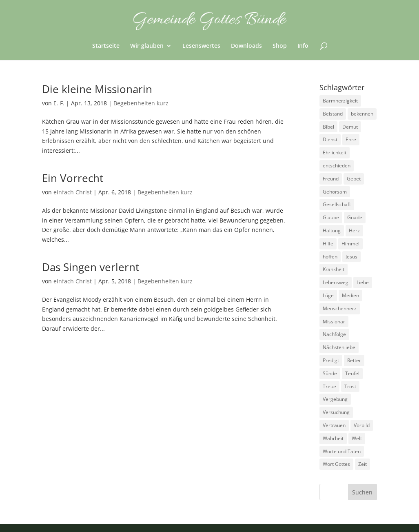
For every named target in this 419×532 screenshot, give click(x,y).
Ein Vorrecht (73, 178)
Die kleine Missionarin (97, 89)
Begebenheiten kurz (141, 103)
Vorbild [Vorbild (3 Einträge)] (362, 425)
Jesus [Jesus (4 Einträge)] (351, 257)
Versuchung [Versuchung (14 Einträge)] (336, 412)
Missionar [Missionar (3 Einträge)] (334, 322)
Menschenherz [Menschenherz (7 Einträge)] (340, 308)
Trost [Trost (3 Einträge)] (350, 386)
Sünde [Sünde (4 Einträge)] (330, 373)
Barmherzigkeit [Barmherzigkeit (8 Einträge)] (340, 101)
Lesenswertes (201, 46)
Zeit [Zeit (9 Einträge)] (362, 464)
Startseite (106, 46)
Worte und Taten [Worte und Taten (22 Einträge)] (342, 451)
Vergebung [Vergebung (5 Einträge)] (335, 399)
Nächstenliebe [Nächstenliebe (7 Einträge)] (339, 347)
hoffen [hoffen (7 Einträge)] (330, 257)
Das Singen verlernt (91, 267)
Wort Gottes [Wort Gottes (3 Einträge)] (336, 464)
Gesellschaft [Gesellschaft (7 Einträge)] (337, 204)
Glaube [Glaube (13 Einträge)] (331, 217)
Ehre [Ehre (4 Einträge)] (351, 139)
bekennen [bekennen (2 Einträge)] (362, 114)
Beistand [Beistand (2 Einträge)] (333, 114)
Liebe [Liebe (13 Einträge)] (363, 282)
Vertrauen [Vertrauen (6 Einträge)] (334, 425)
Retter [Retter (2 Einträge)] (354, 360)
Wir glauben (147, 46)
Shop (280, 46)
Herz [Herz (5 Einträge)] (354, 230)
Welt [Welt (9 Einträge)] (357, 438)
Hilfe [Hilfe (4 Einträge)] (328, 244)
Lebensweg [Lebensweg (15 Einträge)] (336, 282)
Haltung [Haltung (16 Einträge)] (332, 230)
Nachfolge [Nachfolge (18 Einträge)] (334, 334)
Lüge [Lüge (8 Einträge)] (328, 295)
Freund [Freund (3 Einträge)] (331, 179)
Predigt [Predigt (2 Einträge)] (331, 360)
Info (303, 46)
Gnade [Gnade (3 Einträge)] (355, 217)
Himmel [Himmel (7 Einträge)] (350, 244)
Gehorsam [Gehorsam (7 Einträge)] (335, 192)
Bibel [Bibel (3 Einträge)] (328, 127)
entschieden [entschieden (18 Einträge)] (337, 166)
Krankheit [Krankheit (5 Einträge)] (334, 269)
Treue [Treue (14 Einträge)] (329, 386)
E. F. (59, 103)
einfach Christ (73, 192)
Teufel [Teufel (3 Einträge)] (352, 373)
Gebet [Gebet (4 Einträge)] (354, 179)
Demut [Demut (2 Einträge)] (350, 127)
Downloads (246, 46)
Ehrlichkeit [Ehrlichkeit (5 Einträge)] (335, 152)
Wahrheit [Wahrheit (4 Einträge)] (333, 438)
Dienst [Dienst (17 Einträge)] (330, 139)
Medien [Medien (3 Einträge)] (350, 295)
